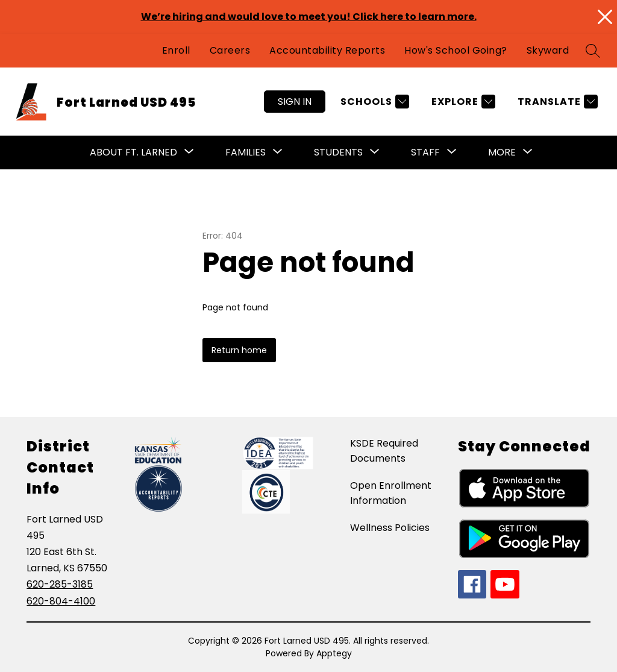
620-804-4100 (61, 601)
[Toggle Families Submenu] (278, 152)
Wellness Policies (390, 528)
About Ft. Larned (133, 152)
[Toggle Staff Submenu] (452, 152)
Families (246, 152)
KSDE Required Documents (384, 451)
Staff (425, 152)
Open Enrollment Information (391, 493)
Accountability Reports (327, 50)
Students (338, 152)
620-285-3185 (60, 584)
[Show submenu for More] (502, 152)
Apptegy (334, 653)
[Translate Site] (556, 102)
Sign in (295, 102)
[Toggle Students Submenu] (375, 152)
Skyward (548, 50)
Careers (230, 50)
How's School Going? (456, 50)
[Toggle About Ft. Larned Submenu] (189, 152)
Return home (239, 350)
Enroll (176, 50)
